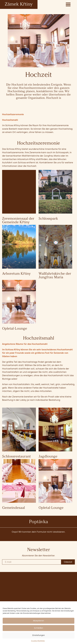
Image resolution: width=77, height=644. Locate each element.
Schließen (39, 628)
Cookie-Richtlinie (38, 641)
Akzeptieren (38, 621)
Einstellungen (39, 635)
